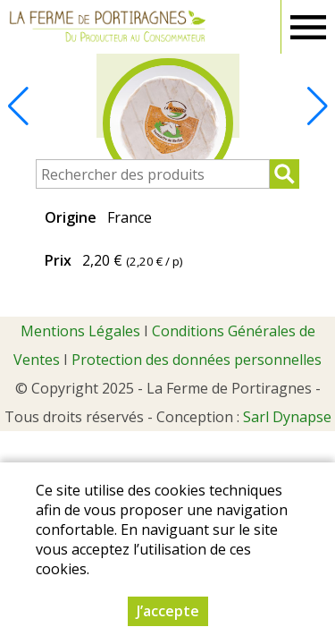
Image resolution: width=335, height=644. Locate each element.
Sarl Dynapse (287, 417)
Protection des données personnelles (197, 360)
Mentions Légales (80, 331)
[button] (317, 106)
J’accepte (168, 611)
